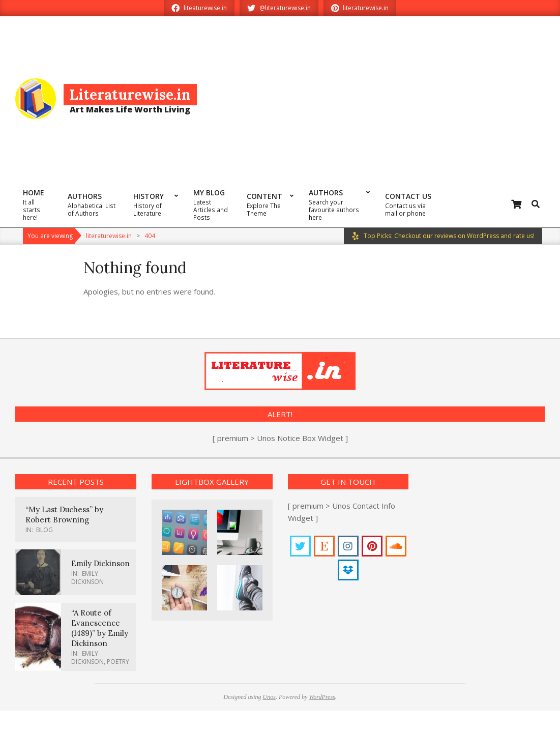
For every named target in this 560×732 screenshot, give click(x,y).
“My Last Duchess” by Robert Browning (64, 515)
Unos (269, 697)
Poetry (118, 662)
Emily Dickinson (100, 563)
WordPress (322, 697)
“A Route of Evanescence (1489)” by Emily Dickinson (100, 628)
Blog (45, 530)
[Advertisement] (378, 98)
